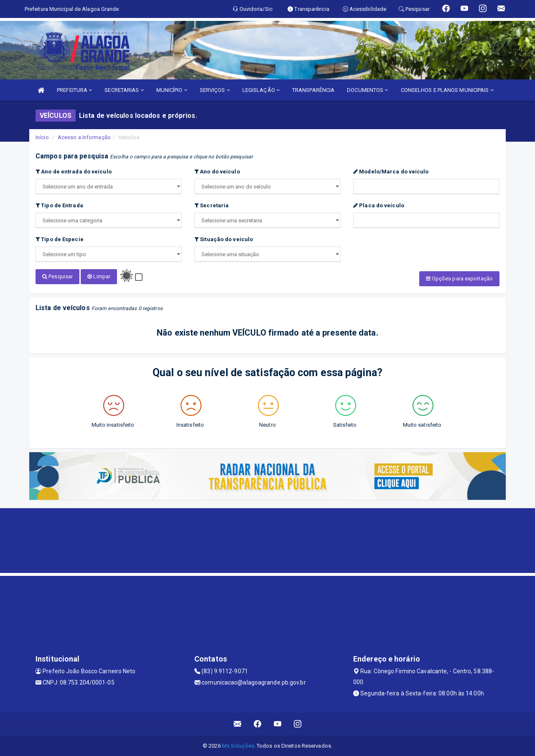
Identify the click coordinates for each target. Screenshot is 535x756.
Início (42, 137)
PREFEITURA (74, 90)
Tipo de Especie (60, 239)
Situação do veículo (224, 239)
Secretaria (211, 205)
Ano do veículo (217, 172)
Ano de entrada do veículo (74, 172)
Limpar (99, 276)
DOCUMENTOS (367, 90)
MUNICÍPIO (172, 90)
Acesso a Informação (84, 137)
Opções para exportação (459, 279)
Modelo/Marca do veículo (391, 172)
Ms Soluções (238, 745)
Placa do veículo (379, 205)
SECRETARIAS (124, 90)
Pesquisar (57, 276)
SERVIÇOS (215, 90)
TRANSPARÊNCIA (313, 90)
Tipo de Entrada (59, 205)
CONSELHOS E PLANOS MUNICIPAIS (447, 90)
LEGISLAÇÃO (261, 90)
